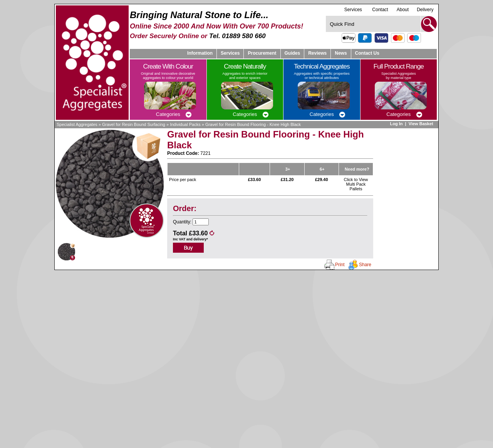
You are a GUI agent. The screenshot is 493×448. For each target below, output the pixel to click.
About (403, 10)
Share (365, 265)
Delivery (425, 10)
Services (353, 9)
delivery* (201, 239)
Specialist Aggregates (77, 124)
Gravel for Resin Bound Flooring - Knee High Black (253, 124)
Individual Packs (185, 124)
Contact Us (367, 53)
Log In (396, 124)
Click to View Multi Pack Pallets (356, 184)
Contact (380, 10)
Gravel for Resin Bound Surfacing (134, 124)
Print (340, 265)
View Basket (422, 124)
